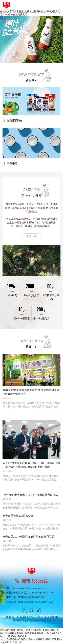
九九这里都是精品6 (10, 639)
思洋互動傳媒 (51, 617)
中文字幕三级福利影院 (45, 639)
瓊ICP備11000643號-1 (17, 617)
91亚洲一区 (16, 642)
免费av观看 (26, 639)
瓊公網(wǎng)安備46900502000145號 (32, 620)
